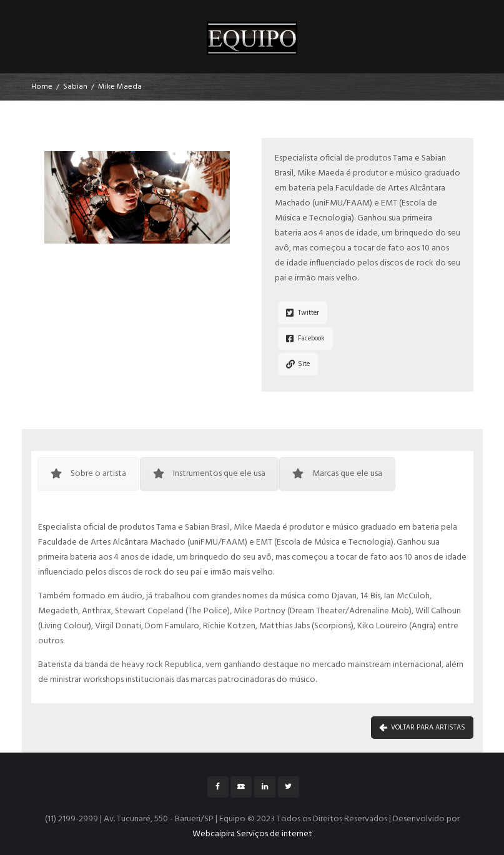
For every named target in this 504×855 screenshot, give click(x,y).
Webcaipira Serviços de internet (252, 834)
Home (42, 87)
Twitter (303, 313)
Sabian (75, 87)
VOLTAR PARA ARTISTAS (422, 728)
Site (298, 364)
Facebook (305, 339)
